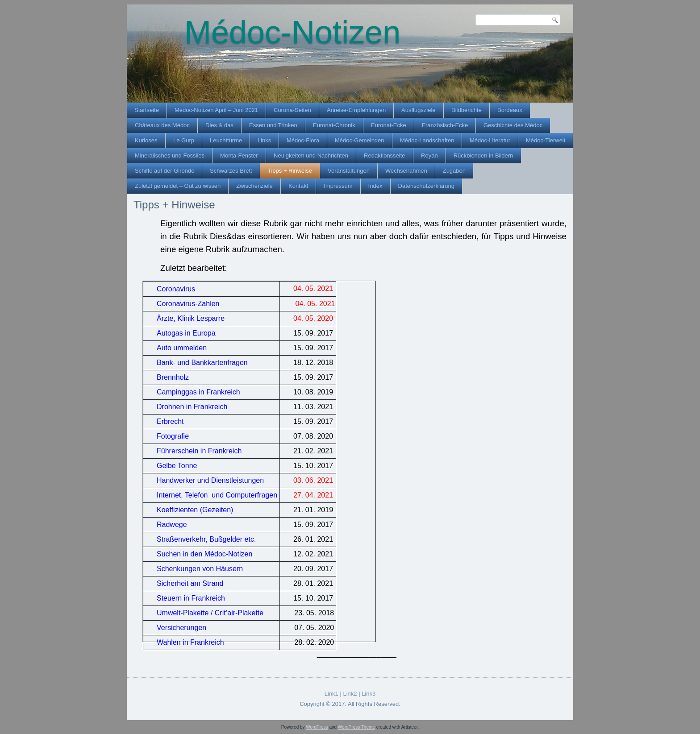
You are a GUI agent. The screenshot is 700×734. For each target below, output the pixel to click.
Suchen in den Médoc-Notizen (204, 554)
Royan (429, 156)
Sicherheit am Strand (190, 583)
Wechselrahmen (406, 171)
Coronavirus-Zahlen (188, 304)
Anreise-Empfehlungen (356, 110)
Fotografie (173, 436)
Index (375, 186)
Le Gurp (184, 140)
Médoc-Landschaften (427, 140)
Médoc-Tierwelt (546, 140)
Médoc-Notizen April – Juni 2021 (216, 110)
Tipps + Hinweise (290, 171)
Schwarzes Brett (231, 171)
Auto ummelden (182, 348)
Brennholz (173, 377)
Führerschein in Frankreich (199, 451)
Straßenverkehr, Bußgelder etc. (206, 539)
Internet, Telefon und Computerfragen (217, 495)
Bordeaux (510, 110)
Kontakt (298, 186)
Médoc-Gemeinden (360, 140)
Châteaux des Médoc (162, 125)
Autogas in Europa (186, 333)
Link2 (350, 694)
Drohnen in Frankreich (192, 407)
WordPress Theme (356, 727)
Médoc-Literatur (490, 140)
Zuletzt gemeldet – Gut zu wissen (178, 186)
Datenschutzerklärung (426, 186)
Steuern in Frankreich (191, 598)
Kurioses (146, 140)
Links (264, 140)
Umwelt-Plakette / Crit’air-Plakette (210, 613)
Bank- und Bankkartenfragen (202, 363)
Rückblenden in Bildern (483, 156)
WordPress (317, 727)
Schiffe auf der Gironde (165, 171)
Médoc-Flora (303, 140)
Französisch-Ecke (445, 125)
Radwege (172, 525)
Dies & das (219, 125)
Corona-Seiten (292, 110)
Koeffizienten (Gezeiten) (195, 510)
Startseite (147, 110)
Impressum (338, 186)
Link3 (369, 694)
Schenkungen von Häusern (200, 569)
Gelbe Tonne (177, 466)
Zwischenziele (254, 186)
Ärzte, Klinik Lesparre (191, 318)
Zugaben (454, 171)
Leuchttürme (226, 140)
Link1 (331, 694)
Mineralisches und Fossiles (170, 156)
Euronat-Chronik (334, 125)
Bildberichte (467, 110)
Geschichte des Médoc (513, 125)
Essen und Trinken (273, 125)
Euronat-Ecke (389, 125)
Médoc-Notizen (292, 32)
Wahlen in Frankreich (190, 642)
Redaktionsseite (385, 156)
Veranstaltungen (349, 171)
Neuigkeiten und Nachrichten (311, 156)
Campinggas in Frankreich (198, 392)
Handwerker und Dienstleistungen (210, 480)
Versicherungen (181, 628)
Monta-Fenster (239, 156)
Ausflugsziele (419, 110)
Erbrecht (170, 421)
